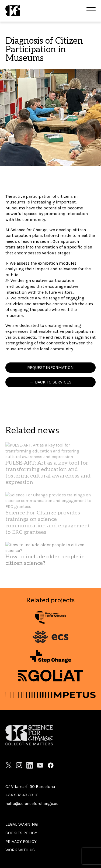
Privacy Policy (21, 841)
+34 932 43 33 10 (22, 795)
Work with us (20, 850)
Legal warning (22, 824)
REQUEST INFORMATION (50, 367)
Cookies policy (21, 833)
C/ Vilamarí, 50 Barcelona (30, 786)
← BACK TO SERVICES (50, 382)
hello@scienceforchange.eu (32, 803)
